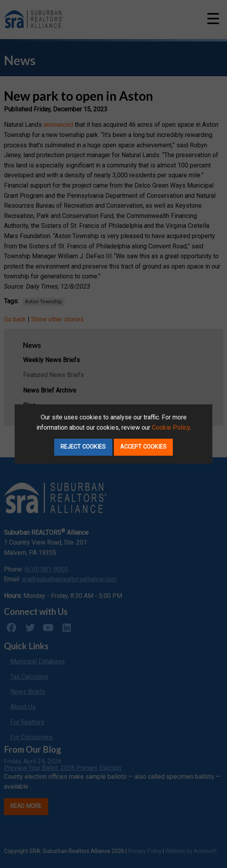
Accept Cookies (143, 447)
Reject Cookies (83, 447)
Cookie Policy (171, 427)
